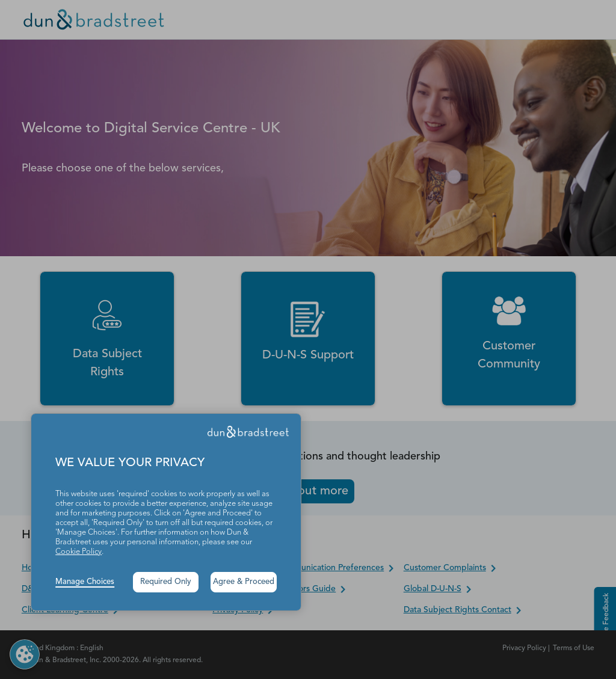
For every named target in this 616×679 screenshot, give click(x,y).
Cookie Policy (79, 552)
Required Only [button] (166, 582)
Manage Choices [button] (85, 582)
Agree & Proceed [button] (244, 582)
